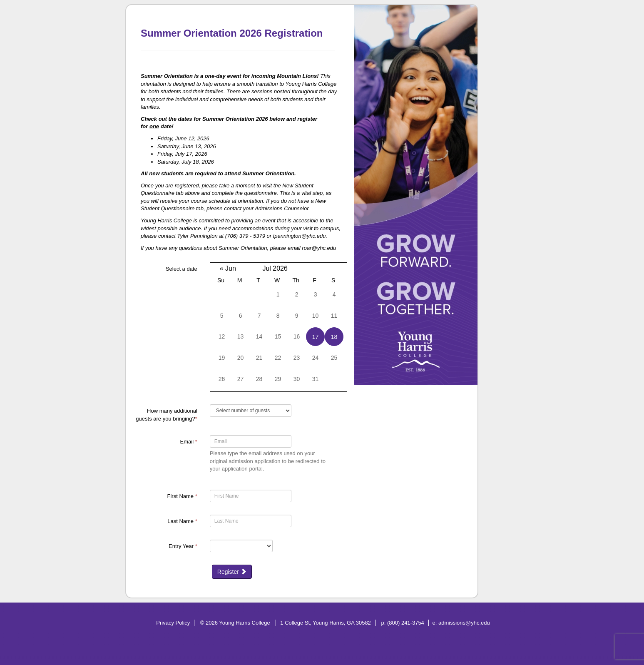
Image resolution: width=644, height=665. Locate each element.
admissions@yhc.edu (464, 623)
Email (189, 442)
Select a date (182, 269)
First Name (182, 496)
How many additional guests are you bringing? (166, 415)
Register (232, 572)
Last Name (182, 521)
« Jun (228, 268)
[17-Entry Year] (241, 546)
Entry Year (183, 546)
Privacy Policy (173, 623)
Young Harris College (245, 623)
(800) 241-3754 (406, 623)
